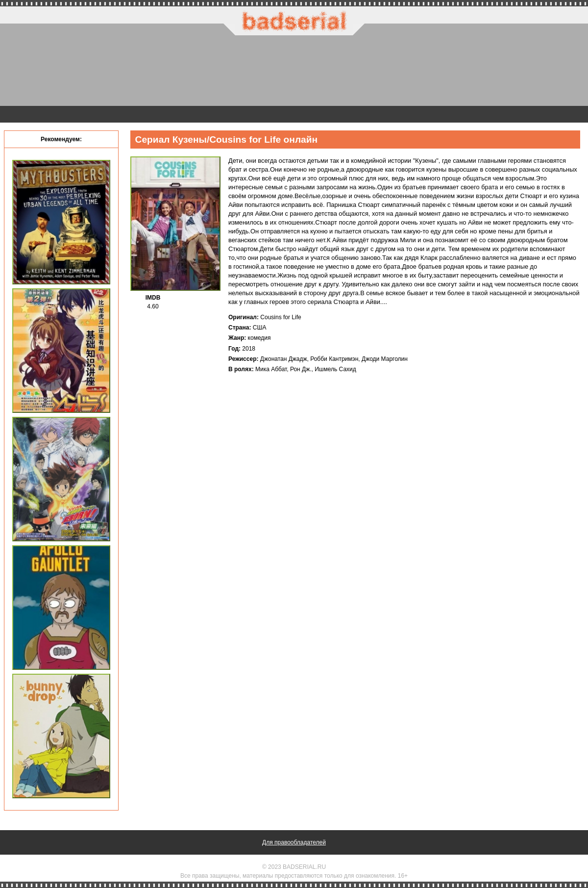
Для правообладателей (294, 842)
